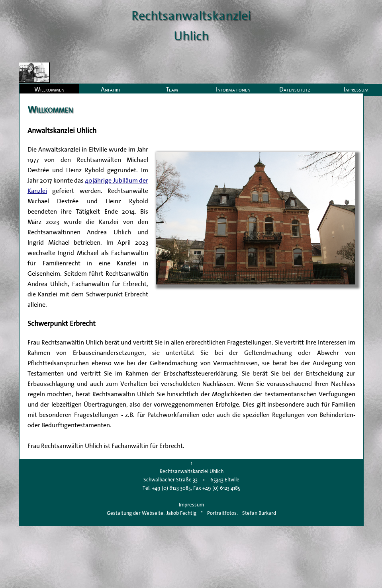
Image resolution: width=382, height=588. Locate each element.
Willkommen (49, 89)
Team (172, 89)
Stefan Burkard (259, 513)
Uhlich (191, 36)
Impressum (191, 505)
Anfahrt (111, 89)
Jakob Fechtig (181, 513)
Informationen (233, 89)
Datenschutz (295, 89)
